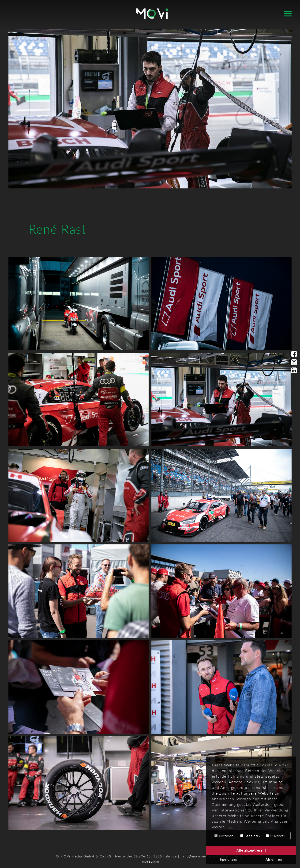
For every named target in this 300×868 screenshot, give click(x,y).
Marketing (278, 836)
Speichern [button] (229, 859)
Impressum (150, 861)
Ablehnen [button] (274, 859)
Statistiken (252, 836)
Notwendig (227, 836)
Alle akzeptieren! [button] (251, 850)
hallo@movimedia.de (198, 856)
